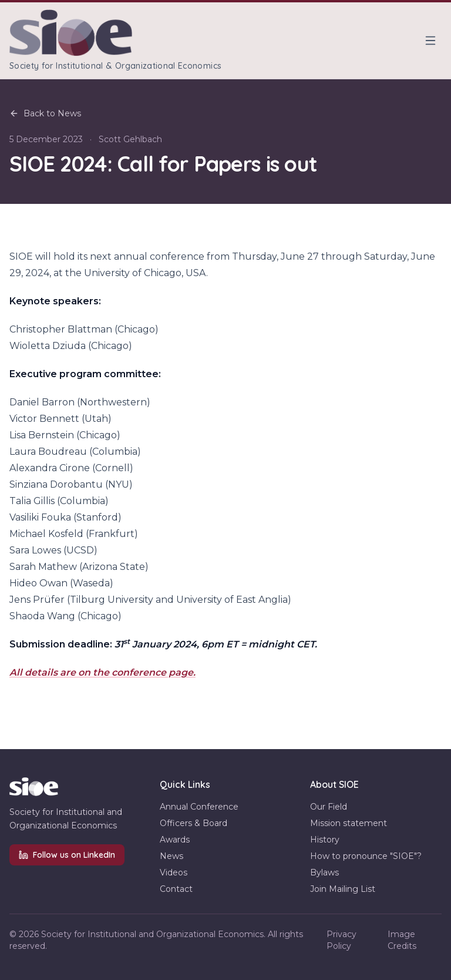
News (171, 856)
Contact (176, 889)
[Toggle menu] (430, 41)
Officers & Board (193, 823)
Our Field (329, 807)
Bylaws (324, 872)
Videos (174, 872)
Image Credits (402, 940)
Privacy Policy (341, 940)
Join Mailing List (343, 889)
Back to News (45, 113)
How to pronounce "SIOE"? (366, 856)
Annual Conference (199, 807)
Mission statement (349, 823)
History (325, 840)
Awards (175, 840)
